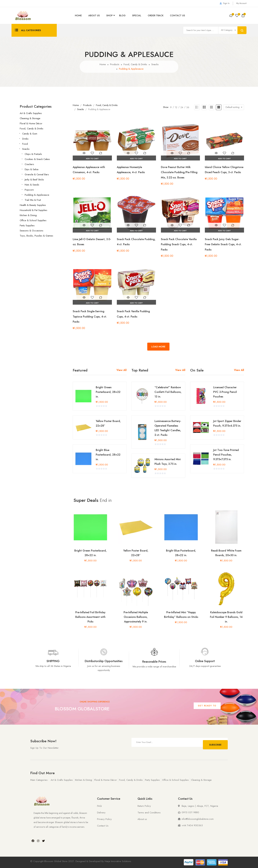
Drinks (25, 139)
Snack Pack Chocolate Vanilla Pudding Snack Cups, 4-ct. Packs (180, 244)
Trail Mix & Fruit (33, 200)
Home (78, 15)
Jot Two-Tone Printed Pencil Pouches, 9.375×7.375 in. (225, 450)
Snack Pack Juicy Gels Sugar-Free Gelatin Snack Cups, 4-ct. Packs (224, 244)
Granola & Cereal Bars (37, 174)
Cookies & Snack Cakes (37, 159)
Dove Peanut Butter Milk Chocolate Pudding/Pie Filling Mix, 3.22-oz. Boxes (180, 172)
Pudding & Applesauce (37, 195)
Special (137, 15)
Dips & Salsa (32, 169)
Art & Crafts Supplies (31, 113)
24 (182, 107)
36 (188, 107)
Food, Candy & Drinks (32, 129)
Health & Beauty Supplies (33, 205)
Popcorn (29, 190)
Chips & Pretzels (33, 154)
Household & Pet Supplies (33, 210)
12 (176, 107)
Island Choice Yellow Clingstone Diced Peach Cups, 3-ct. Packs (220, 172)
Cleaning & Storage (30, 118)
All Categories (28, 30)
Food (25, 144)
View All (122, 370)
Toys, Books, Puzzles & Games (36, 236)
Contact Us (177, 15)
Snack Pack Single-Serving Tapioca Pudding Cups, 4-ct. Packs (92, 316)
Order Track (156, 15)
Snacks (26, 149)
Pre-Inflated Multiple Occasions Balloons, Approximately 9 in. (136, 617)
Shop (109, 15)
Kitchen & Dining (28, 215)
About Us (94, 15)
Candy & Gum (30, 134)
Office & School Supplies (33, 220)
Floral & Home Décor (31, 123)
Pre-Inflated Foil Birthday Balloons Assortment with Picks (90, 617)
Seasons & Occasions (32, 231)
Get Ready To (207, 706)
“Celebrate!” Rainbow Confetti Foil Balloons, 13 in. (167, 392)
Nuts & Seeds (32, 185)
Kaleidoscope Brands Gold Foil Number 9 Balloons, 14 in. (226, 617)
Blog (122, 15)
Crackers (29, 164)
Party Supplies (27, 225)
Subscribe (215, 742)
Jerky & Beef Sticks (34, 180)
